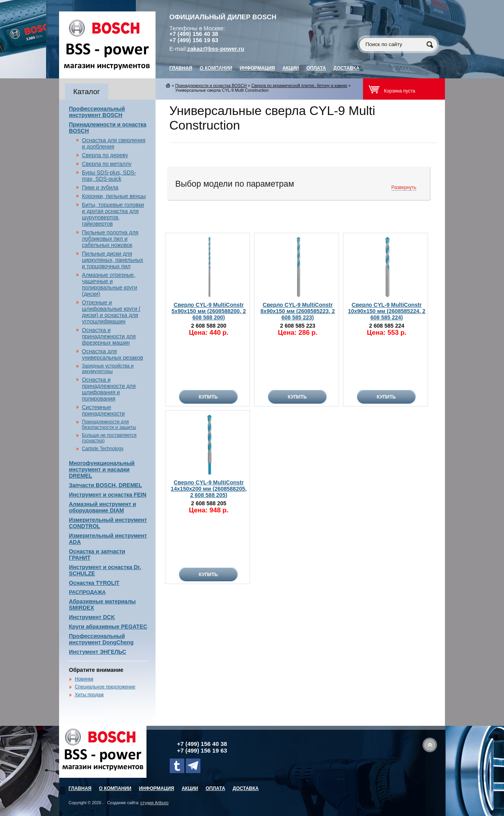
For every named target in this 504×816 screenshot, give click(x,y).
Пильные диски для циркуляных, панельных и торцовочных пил (113, 260)
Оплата (316, 68)
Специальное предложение (105, 687)
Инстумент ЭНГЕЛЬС (97, 652)
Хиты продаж (89, 695)
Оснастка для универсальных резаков (112, 354)
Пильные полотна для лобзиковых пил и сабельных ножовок (110, 239)
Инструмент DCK (92, 617)
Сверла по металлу (107, 164)
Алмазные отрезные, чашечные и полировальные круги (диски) (109, 284)
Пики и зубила (100, 187)
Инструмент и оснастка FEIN (108, 495)
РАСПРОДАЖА (87, 592)
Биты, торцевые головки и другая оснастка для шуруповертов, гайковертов (113, 214)
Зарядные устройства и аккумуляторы (108, 369)
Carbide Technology (103, 449)
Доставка (346, 68)
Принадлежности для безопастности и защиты (109, 425)
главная (181, 68)
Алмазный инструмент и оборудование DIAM (103, 507)
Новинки (84, 679)
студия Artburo (155, 803)
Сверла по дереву (105, 155)
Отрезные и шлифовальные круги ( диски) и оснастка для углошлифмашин (111, 312)
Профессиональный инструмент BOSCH (97, 112)
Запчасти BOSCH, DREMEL (106, 485)
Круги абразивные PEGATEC (108, 627)
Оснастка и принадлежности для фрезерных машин (109, 336)
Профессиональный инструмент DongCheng (101, 639)
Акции (291, 68)
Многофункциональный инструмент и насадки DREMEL (102, 469)
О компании (216, 68)
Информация (257, 68)
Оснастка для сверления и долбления (114, 143)
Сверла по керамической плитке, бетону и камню (299, 85)
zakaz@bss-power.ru (216, 49)
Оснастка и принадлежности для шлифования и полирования (109, 389)
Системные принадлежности (103, 410)
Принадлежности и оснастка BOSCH (211, 85)
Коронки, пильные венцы (114, 196)
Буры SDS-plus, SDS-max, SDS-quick (109, 176)
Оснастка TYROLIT (94, 583)
